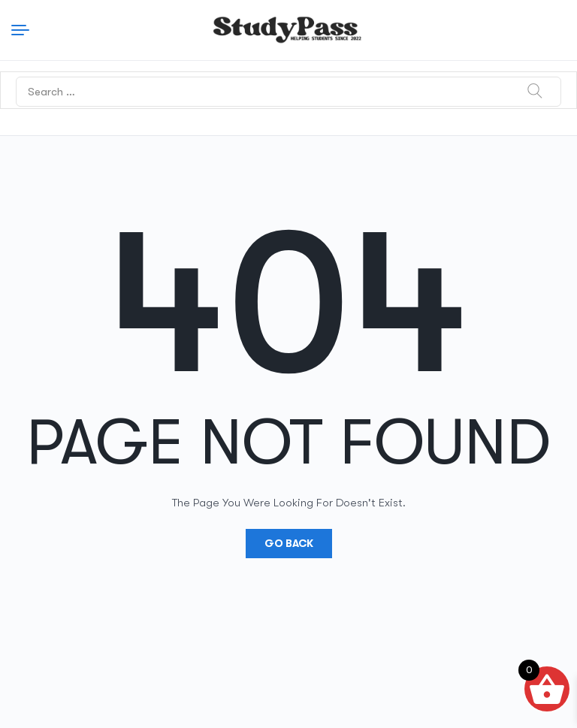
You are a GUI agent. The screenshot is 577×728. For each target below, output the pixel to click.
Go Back (289, 543)
